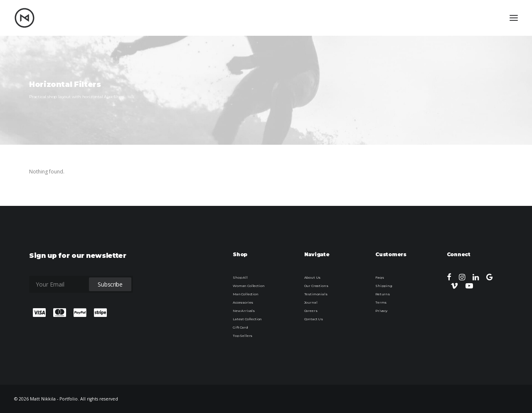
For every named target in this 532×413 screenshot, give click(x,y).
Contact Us (314, 319)
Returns (383, 294)
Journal (311, 302)
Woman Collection (249, 286)
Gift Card (240, 327)
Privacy (381, 311)
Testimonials (316, 294)
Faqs (379, 277)
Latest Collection (247, 319)
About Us (313, 277)
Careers (311, 311)
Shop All (240, 277)
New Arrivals (244, 311)
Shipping (384, 286)
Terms (381, 302)
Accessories (243, 302)
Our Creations (316, 286)
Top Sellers (243, 336)
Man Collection (246, 294)
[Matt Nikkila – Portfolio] (25, 18)
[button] (449, 278)
